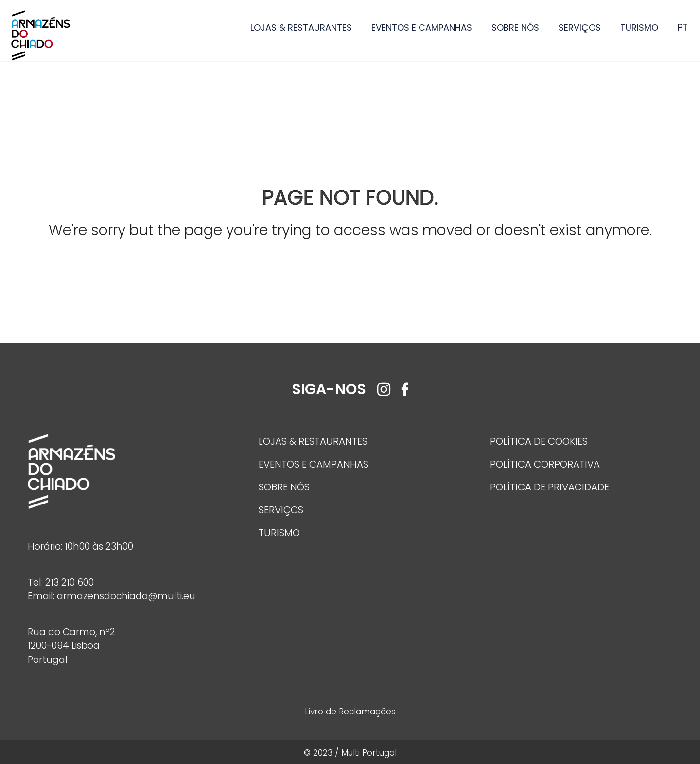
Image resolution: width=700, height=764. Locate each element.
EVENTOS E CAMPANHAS (422, 27)
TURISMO (639, 27)
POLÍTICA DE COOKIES (539, 441)
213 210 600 (70, 582)
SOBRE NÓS (515, 27)
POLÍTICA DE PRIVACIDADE (550, 487)
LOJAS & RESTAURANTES (301, 27)
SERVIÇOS (580, 27)
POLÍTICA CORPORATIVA (545, 464)
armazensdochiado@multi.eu (126, 596)
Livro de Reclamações (350, 712)
